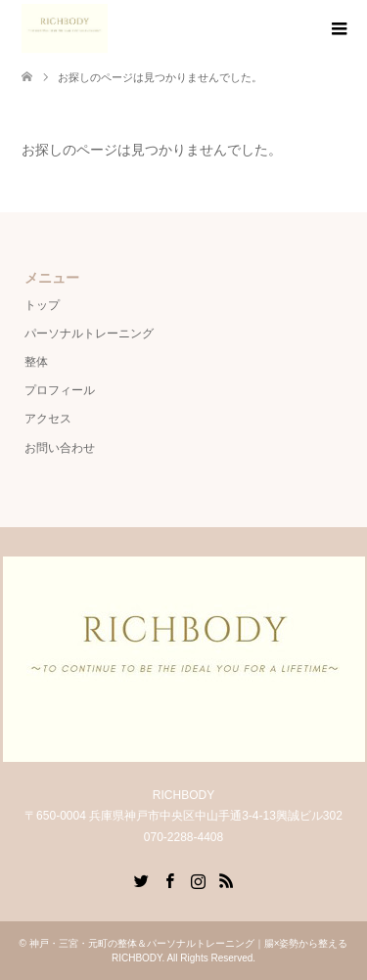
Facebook (169, 879)
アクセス (48, 419)
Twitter (141, 879)
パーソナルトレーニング (89, 334)
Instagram (198, 879)
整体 (36, 362)
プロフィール (60, 390)
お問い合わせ (60, 448)
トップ (42, 305)
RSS (226, 879)
